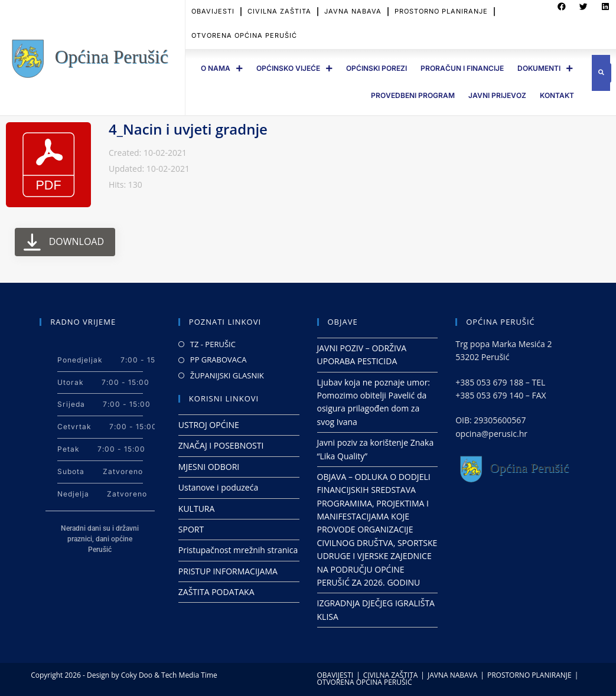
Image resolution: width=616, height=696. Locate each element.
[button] (602, 73)
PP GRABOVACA (219, 360)
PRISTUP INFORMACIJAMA (228, 571)
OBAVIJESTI (335, 675)
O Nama (222, 68)
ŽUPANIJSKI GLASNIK (227, 375)
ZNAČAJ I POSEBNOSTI (221, 445)
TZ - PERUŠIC (213, 344)
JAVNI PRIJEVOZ (497, 95)
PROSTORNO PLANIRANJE (529, 675)
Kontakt (557, 95)
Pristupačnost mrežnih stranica (238, 550)
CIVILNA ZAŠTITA (391, 675)
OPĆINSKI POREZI (377, 68)
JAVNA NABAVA (452, 675)
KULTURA (197, 509)
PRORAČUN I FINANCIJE (462, 68)
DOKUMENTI (545, 68)
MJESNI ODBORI (209, 467)
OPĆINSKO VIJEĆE (294, 68)
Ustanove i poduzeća (218, 487)
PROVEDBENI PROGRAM (413, 95)
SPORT (191, 529)
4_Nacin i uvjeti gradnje (188, 129)
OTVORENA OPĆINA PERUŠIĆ (244, 27)
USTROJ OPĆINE (209, 425)
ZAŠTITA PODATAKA (216, 592)
